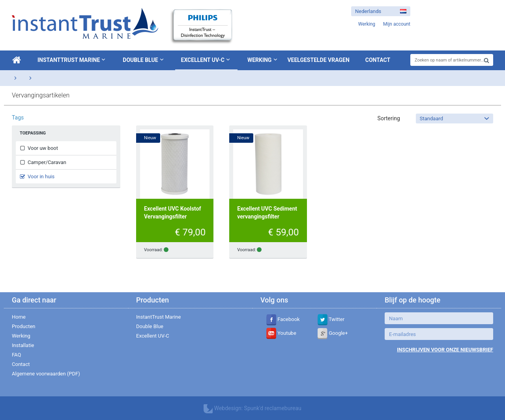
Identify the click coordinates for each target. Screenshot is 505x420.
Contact (378, 60)
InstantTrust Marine (72, 60)
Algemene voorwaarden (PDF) (46, 374)
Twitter (331, 319)
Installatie (23, 345)
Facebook (283, 319)
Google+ (333, 333)
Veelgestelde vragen (318, 60)
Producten (24, 326)
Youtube (281, 333)
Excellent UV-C (206, 60)
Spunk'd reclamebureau (273, 408)
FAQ (16, 355)
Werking (260, 60)
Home (19, 317)
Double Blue (144, 60)
